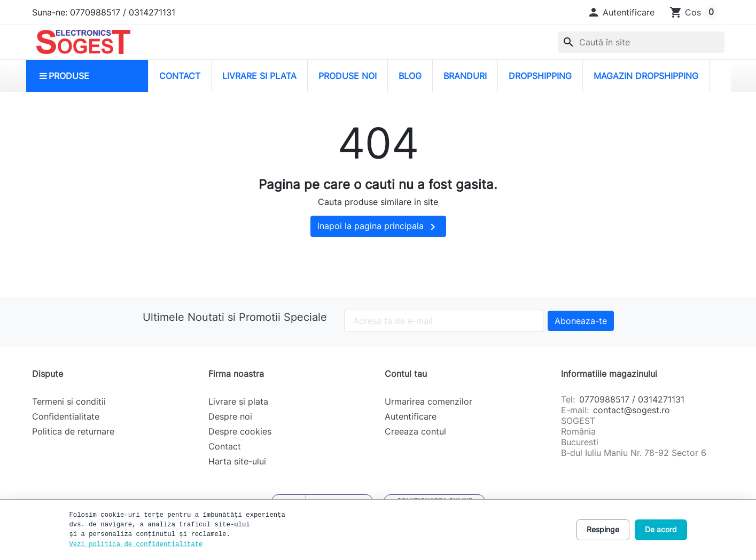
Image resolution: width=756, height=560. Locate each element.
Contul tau (406, 374)
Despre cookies (240, 431)
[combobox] (641, 42)
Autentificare (411, 416)
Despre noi (230, 416)
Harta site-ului (237, 461)
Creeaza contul (415, 431)
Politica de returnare (73, 431)
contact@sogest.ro (632, 410)
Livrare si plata (238, 401)
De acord (661, 529)
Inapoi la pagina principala (378, 227)
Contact (225, 446)
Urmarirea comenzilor (428, 401)
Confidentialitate (66, 416)
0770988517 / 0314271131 (632, 399)
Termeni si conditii (69, 401)
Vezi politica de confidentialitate (136, 545)
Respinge (603, 529)
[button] (621, 12)
